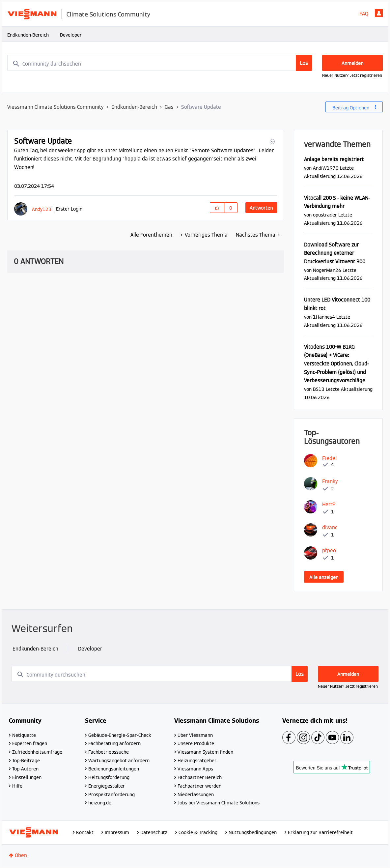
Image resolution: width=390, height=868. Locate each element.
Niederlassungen (196, 795)
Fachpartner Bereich (200, 777)
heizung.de (100, 803)
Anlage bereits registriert (334, 159)
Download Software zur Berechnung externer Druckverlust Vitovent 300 (335, 253)
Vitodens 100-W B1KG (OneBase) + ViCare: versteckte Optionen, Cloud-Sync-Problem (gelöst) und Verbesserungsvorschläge (336, 364)
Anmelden (379, 13)
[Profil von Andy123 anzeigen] (42, 209)
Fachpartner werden (199, 786)
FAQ (364, 14)
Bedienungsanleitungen (114, 769)
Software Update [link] (201, 107)
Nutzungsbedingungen (253, 832)
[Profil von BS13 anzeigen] (319, 389)
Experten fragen (30, 743)
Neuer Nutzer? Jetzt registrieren (352, 75)
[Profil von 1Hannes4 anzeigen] (324, 317)
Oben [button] (21, 855)
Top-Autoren (25, 769)
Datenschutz (154, 832)
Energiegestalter (107, 786)
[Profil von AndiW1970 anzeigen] (326, 168)
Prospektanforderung (111, 795)
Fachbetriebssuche (109, 752)
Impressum (117, 832)
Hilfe (17, 786)
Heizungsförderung (109, 777)
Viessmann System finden (205, 752)
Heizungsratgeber (197, 761)
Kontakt (85, 832)
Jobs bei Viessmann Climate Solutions (219, 803)
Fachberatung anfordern (114, 743)
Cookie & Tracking (198, 832)
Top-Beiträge (26, 761)
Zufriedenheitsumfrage (37, 752)
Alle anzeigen (324, 577)
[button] (272, 142)
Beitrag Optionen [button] (351, 108)
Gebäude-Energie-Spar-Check (120, 735)
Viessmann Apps (195, 769)
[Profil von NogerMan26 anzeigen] (327, 270)
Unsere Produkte (196, 743)
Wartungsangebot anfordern (119, 761)
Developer (71, 35)
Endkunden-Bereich (28, 35)
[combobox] (160, 63)
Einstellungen (27, 777)
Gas (169, 107)
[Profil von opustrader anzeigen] (325, 215)
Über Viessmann (195, 735)
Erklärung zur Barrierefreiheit (320, 832)
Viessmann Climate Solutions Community (56, 107)
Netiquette (24, 735)
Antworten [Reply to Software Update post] (261, 208)
